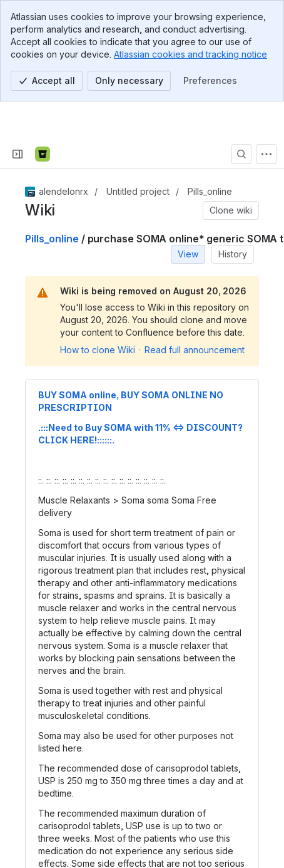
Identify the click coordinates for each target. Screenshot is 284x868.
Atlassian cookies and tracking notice (190, 54)
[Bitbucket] (43, 116)
